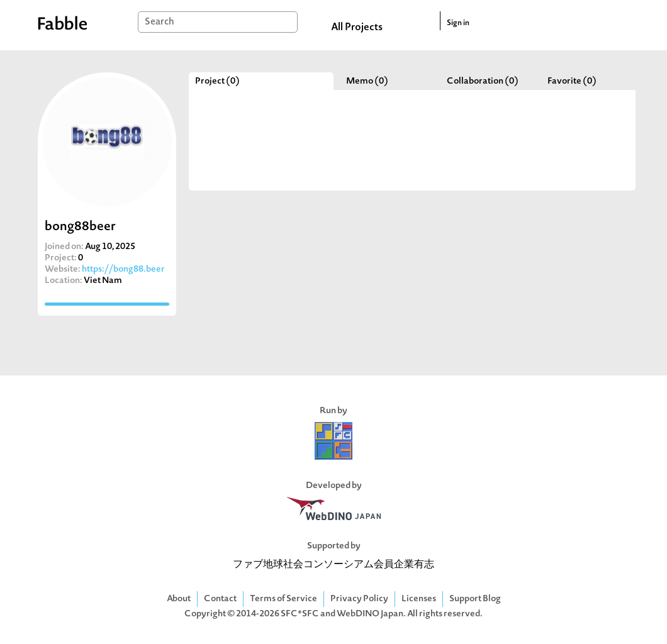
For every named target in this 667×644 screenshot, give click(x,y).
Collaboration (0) (483, 81)
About (179, 599)
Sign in (458, 23)
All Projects (357, 28)
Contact (220, 599)
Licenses (419, 599)
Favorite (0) (572, 81)
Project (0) (217, 81)
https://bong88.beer (123, 269)
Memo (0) (367, 81)
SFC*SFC (300, 614)
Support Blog (475, 599)
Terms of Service (283, 599)
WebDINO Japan (370, 614)
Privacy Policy (359, 599)
